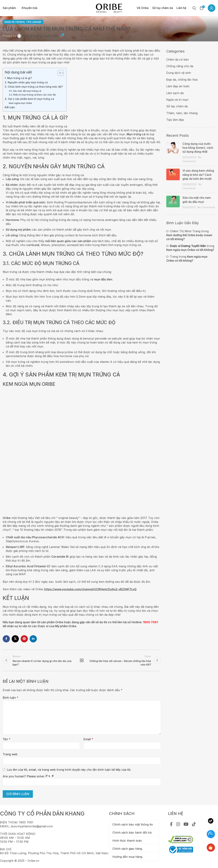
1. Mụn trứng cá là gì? (18, 78)
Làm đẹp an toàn (178, 86)
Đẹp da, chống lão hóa (182, 80)
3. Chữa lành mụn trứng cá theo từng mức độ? (34, 87)
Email (88, 739)
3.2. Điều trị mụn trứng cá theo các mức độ (32, 95)
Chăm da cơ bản (178, 59)
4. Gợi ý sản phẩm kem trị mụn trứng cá (29, 99)
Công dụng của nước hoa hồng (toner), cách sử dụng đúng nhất (198, 148)
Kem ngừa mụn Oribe (20, 103)
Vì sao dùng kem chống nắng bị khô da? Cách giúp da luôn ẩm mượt (198, 175)
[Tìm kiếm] (194, 8)
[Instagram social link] (178, 824)
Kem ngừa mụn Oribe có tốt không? (190, 250)
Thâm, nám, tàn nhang (182, 113)
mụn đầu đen (103, 279)
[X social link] (15, 639)
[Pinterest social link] (24, 639)
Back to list (82, 660)
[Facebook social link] (6, 639)
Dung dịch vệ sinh (179, 73)
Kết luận (10, 107)
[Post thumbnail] (173, 152)
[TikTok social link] (194, 824)
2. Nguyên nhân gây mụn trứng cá (26, 82)
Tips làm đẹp (34, 22)
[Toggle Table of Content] (59, 73)
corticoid (33, 245)
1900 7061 (150, 622)
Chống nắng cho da (180, 66)
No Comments (206, 207)
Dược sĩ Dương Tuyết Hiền (40, 36)
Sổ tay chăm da (177, 106)
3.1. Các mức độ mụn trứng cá (25, 91)
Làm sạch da (175, 93)
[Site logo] (109, 8)
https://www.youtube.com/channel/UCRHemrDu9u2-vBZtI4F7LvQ (90, 589)
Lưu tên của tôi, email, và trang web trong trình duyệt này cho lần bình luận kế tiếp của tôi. (69, 770)
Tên (7, 739)
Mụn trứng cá (136, 134)
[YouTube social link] (186, 824)
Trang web (10, 754)
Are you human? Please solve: (82, 780)
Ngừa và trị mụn (14, 22)
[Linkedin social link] (33, 639)
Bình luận (11, 698)
